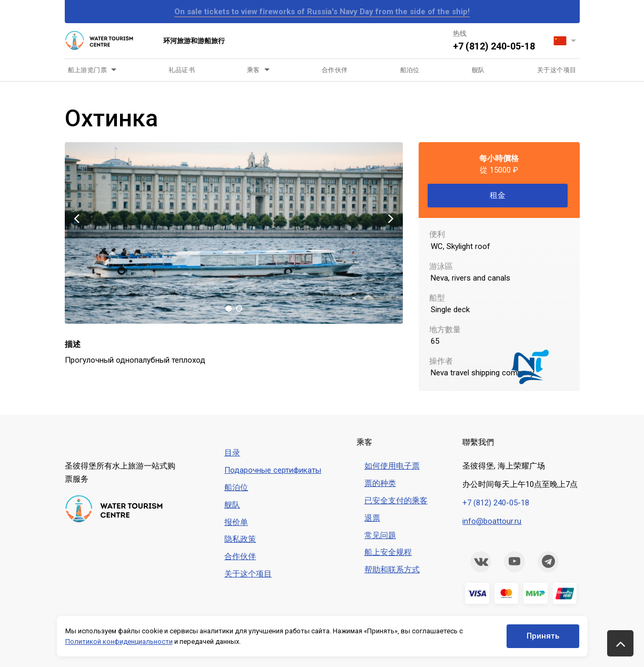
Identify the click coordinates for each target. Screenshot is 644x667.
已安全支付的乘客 (396, 501)
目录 (232, 453)
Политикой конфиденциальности (119, 641)
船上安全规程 (388, 552)
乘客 (254, 70)
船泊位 (410, 70)
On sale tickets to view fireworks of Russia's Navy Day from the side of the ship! (322, 12)
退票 (372, 518)
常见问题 (380, 535)
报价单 (236, 522)
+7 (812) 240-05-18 (494, 46)
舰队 (478, 70)
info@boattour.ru (492, 521)
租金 (498, 195)
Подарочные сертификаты (273, 470)
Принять (543, 636)
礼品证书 (182, 70)
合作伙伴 (335, 70)
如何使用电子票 (392, 466)
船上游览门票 (88, 70)
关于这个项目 (557, 70)
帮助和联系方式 (392, 570)
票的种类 (380, 483)
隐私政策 (240, 539)
